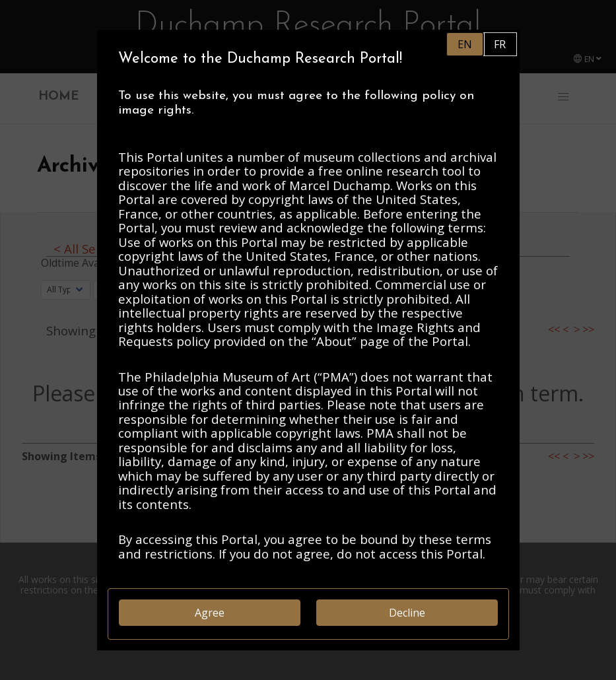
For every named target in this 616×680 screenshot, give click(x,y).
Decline (407, 613)
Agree (210, 613)
